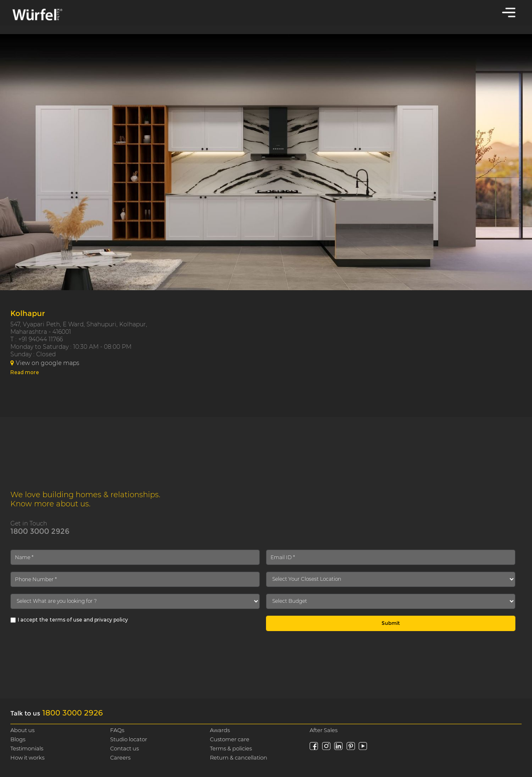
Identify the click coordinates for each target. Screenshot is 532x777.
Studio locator (129, 739)
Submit (391, 623)
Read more (25, 372)
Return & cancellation (239, 757)
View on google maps (45, 363)
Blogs (18, 739)
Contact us (124, 748)
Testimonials (27, 748)
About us (22, 730)
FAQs (117, 730)
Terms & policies (231, 748)
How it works (27, 757)
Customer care (230, 739)
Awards (220, 730)
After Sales (324, 730)
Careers (120, 757)
